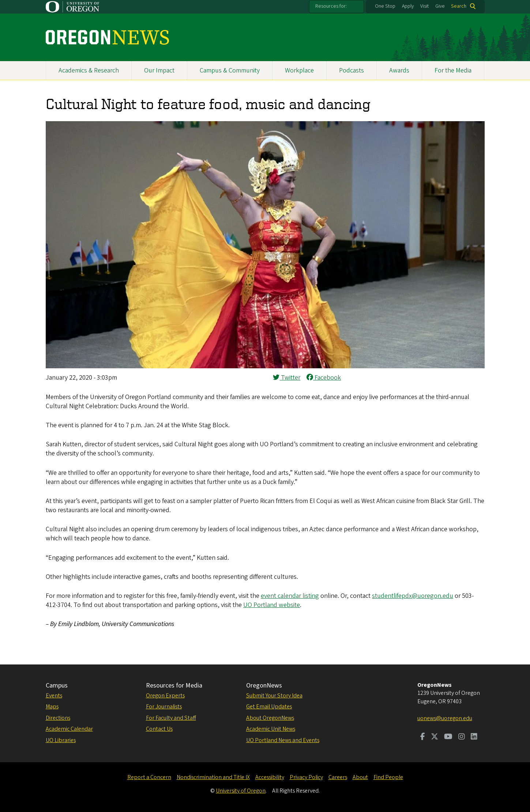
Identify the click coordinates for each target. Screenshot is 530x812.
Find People (388, 777)
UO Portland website (272, 605)
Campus (57, 686)
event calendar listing (290, 596)
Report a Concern (149, 777)
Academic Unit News (271, 729)
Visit (424, 6)
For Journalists (164, 707)
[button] (265, 366)
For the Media (453, 70)
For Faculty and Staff (171, 718)
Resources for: (331, 6)
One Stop (385, 6)
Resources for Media (174, 686)
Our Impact (159, 70)
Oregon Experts (165, 696)
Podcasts (352, 70)
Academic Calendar (69, 729)
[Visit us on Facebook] (423, 737)
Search (459, 6)
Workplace (299, 70)
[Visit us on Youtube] (448, 737)
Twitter (287, 378)
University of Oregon (241, 791)
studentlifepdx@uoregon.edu (413, 596)
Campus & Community (230, 70)
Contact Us (159, 729)
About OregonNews (270, 718)
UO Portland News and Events (283, 740)
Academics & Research (89, 70)
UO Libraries (61, 740)
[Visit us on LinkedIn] (474, 737)
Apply (408, 6)
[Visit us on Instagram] (462, 737)
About (360, 777)
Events (54, 696)
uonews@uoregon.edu (445, 718)
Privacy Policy (306, 777)
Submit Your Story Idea (274, 696)
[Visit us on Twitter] (435, 737)
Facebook (324, 378)
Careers (338, 777)
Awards (399, 70)
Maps (52, 707)
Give (440, 6)
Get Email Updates (269, 707)
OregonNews (264, 686)
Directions (58, 718)
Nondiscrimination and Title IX (213, 777)
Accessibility (270, 777)
